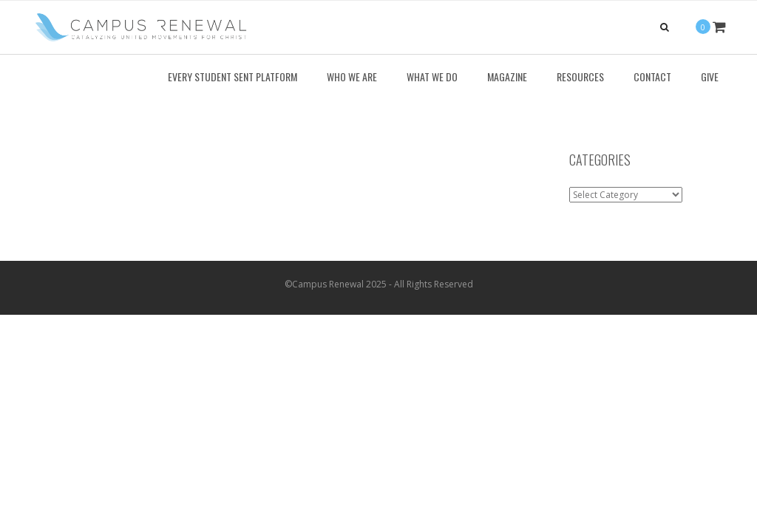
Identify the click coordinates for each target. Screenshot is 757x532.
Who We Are (352, 76)
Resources (580, 76)
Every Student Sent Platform (232, 76)
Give (710, 76)
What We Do (432, 76)
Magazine (507, 76)
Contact (652, 76)
